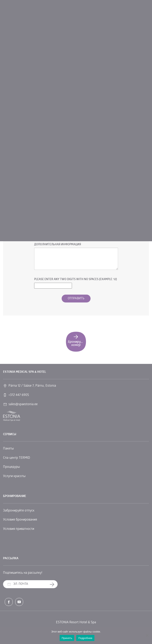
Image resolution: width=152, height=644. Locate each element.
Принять (67, 638)
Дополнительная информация (58, 245)
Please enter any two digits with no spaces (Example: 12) (75, 279)
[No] (147, 635)
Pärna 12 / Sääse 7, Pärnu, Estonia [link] (32, 386)
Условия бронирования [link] (20, 520)
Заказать (53, 584)
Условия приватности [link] (19, 529)
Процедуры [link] (11, 467)
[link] (12, 416)
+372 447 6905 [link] (19, 395)
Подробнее (85, 638)
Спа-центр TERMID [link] (17, 458)
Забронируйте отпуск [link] (19, 511)
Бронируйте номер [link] (77, 340)
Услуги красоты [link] (14, 476)
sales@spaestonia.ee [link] (23, 404)
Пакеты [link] (8, 449)
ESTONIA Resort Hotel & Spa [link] (76, 622)
